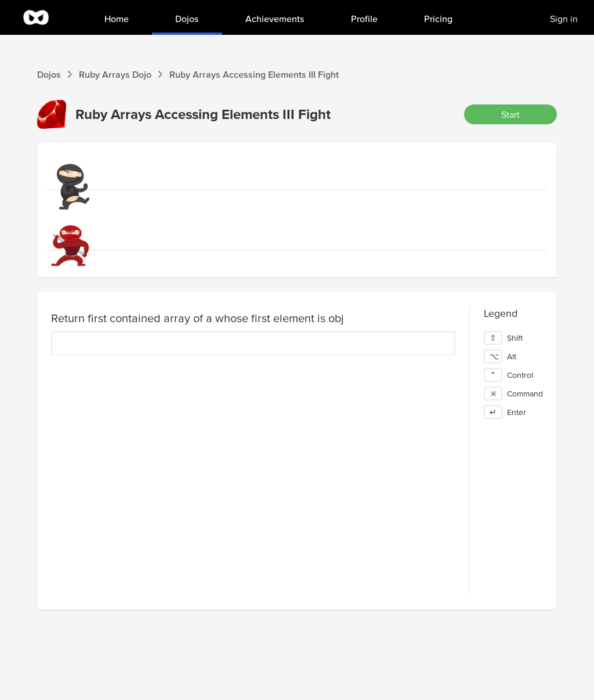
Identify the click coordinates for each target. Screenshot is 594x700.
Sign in (564, 19)
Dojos (49, 74)
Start (510, 114)
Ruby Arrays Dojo (115, 74)
